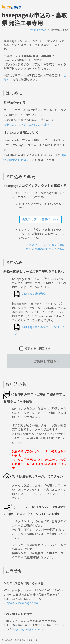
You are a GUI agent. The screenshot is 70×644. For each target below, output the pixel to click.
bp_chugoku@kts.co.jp (28, 629)
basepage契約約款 (34, 293)
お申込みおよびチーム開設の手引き (26, 125)
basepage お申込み (38, 30)
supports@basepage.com (21, 603)
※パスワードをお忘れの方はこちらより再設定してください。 (46, 247)
